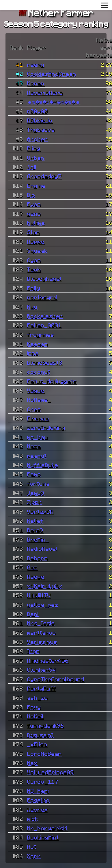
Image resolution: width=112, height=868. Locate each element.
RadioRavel (42, 548)
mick (33, 819)
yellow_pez (43, 605)
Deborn (38, 558)
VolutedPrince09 (51, 772)
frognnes (41, 334)
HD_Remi (38, 791)
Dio (31, 195)
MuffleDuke (43, 465)
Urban (36, 158)
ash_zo (38, 697)
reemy (36, 64)
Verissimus (42, 642)
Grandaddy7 (44, 176)
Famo (34, 474)
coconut (39, 372)
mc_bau (38, 437)
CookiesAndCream (52, 74)
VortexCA (40, 511)
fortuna (38, 483)
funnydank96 (46, 725)
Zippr (35, 502)
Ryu (32, 307)
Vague (36, 390)
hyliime (36, 223)
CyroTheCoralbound (56, 679)
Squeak (37, 251)
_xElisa (37, 744)
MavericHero (45, 92)
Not (32, 846)
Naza (34, 446)
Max (32, 763)
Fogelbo (38, 800)
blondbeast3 (45, 362)
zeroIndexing (46, 427)
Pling (34, 148)
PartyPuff (42, 688)
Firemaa (38, 418)
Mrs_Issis (41, 623)
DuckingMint (43, 837)
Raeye (36, 576)
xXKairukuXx (45, 586)
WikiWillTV (39, 595)
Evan (34, 204)
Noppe (36, 241)
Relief (35, 521)
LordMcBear (44, 754)
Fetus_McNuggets (52, 381)
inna (33, 353)
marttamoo (42, 632)
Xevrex (38, 809)
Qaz (32, 567)
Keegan (38, 344)
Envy (34, 707)
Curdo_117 (43, 781)
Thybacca (41, 129)
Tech (34, 269)
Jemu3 (36, 493)
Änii (32, 167)
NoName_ (39, 399)
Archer (38, 139)
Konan (36, 83)
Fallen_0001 (44, 325)
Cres (34, 409)
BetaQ (35, 530)
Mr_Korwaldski (47, 828)
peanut (37, 456)
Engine (36, 186)
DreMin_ (38, 539)
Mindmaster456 (48, 660)
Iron (33, 651)
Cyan (34, 260)
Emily (34, 288)
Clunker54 (42, 670)
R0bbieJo (40, 120)
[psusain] (40, 735)
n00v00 (38, 111)
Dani (33, 614)
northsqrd (42, 297)
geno (34, 213)
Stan (33, 232)
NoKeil (36, 716)
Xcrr (34, 856)
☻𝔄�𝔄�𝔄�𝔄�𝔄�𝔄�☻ (54, 102)
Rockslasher (45, 316)
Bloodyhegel (44, 278)
